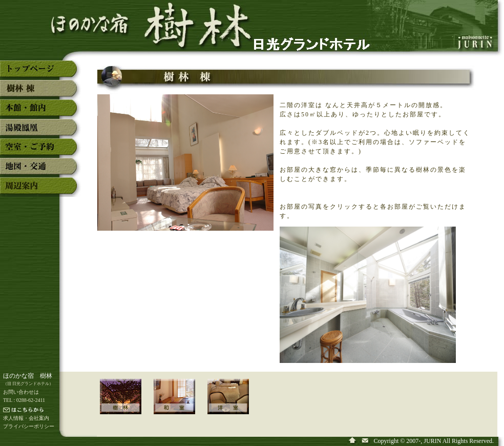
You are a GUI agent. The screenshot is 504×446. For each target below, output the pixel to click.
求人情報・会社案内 (26, 418)
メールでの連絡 (44, 411)
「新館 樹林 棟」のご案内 (127, 403)
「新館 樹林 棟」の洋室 (234, 403)
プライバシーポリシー (29, 426)
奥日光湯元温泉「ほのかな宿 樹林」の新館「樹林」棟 (41, 92)
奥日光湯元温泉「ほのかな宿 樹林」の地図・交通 (41, 170)
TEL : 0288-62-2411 (24, 400)
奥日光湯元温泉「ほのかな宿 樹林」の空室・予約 (41, 151)
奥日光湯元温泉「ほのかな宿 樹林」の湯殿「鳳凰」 (41, 131)
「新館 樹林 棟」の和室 (181, 403)
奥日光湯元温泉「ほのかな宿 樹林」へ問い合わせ (366, 441)
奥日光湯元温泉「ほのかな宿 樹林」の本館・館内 (41, 112)
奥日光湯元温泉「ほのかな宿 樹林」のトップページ (41, 73)
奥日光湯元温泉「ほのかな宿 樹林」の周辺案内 (41, 190)
